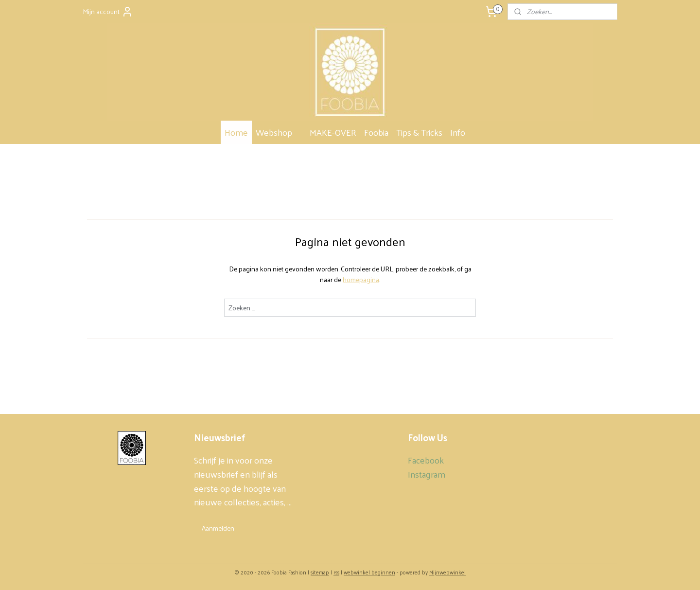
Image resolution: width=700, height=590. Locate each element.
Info (463, 132)
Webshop (279, 132)
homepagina (361, 279)
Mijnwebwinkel (447, 572)
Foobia (376, 132)
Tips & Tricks (419, 132)
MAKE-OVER (333, 132)
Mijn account (108, 11)
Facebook (426, 460)
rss (336, 572)
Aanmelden (218, 528)
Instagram (427, 474)
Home (236, 132)
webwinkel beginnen (369, 572)
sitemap (320, 572)
